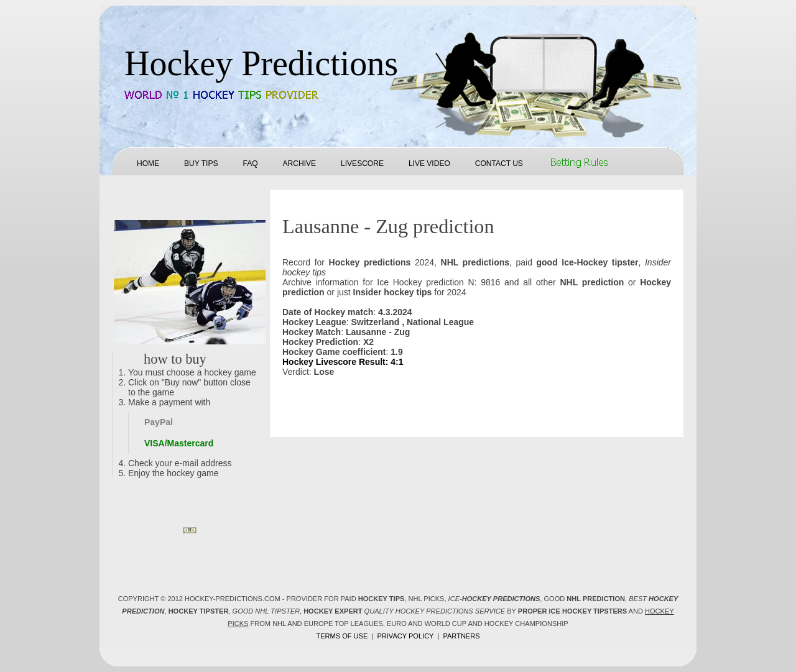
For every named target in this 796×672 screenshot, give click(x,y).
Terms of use (342, 636)
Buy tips (201, 163)
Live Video (429, 163)
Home (148, 163)
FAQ (250, 163)
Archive (299, 163)
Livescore (362, 163)
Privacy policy (405, 636)
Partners (461, 636)
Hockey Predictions (261, 63)
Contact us (499, 163)
